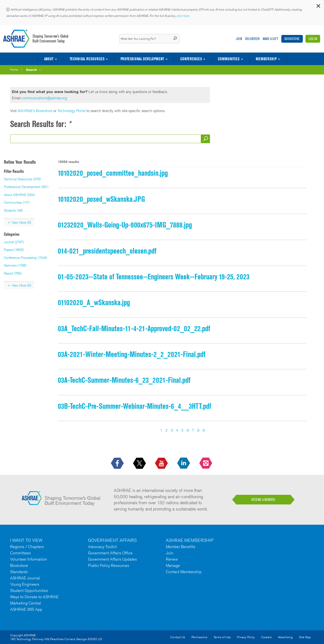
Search (31, 70)
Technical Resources (87, 59)
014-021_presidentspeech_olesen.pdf (107, 251)
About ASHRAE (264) (19, 195)
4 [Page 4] (177, 430)
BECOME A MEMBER (263, 500)
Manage (173, 565)
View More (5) (21, 222)
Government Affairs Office (110, 553)
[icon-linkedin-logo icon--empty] (184, 463)
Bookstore (292, 39)
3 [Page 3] (172, 430)
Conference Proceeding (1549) (25, 258)
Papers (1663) (14, 250)
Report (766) (13, 273)
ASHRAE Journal (25, 578)
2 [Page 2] (166, 430)
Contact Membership (184, 572)
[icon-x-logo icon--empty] (140, 463)
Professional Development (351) (26, 187)
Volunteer (252, 39)
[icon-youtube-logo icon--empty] (162, 463)
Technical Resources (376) (22, 179)
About (49, 59)
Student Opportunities (29, 590)
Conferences (191, 59)
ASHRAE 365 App (26, 609)
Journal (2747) (14, 242)
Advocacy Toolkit (102, 547)
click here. (183, 16)
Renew (172, 559)
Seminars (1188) (15, 265)
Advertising (285, 637)
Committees (20, 553)
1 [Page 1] (161, 430)
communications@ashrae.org (44, 98)
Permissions (199, 637)
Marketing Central (26, 603)
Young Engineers (25, 584)
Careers (266, 637)
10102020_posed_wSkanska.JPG (101, 199)
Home (14, 70)
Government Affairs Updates (112, 559)
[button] (318, 7)
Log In (313, 39)
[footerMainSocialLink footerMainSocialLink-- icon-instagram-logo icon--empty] (206, 463)
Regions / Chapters (27, 547)
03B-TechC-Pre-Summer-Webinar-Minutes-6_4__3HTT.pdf (135, 406)
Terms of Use (222, 637)
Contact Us (178, 637)
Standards (19, 572)
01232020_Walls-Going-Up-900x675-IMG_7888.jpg (125, 225)
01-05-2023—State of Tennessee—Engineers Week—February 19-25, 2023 (154, 277)
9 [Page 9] (204, 430)
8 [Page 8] (198, 430)
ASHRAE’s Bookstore (35, 111)
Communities (229, 59)
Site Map (305, 637)
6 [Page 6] (188, 430)
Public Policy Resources (109, 565)
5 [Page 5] (182, 430)
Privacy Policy (246, 637)
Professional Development (142, 59)
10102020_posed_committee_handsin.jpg (113, 173)
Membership (266, 59)
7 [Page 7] (193, 430)
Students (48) (13, 210)
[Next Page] (208, 430)
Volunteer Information (29, 559)
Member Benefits (181, 547)
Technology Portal (71, 111)
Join (239, 39)
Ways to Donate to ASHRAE (34, 597)
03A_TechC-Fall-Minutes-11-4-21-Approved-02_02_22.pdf (134, 328)
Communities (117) (17, 202)
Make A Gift (270, 39)
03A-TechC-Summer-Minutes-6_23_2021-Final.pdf (124, 380)
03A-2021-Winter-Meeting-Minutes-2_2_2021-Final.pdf (132, 354)
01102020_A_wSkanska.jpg (94, 302)
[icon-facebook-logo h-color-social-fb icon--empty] (118, 463)
